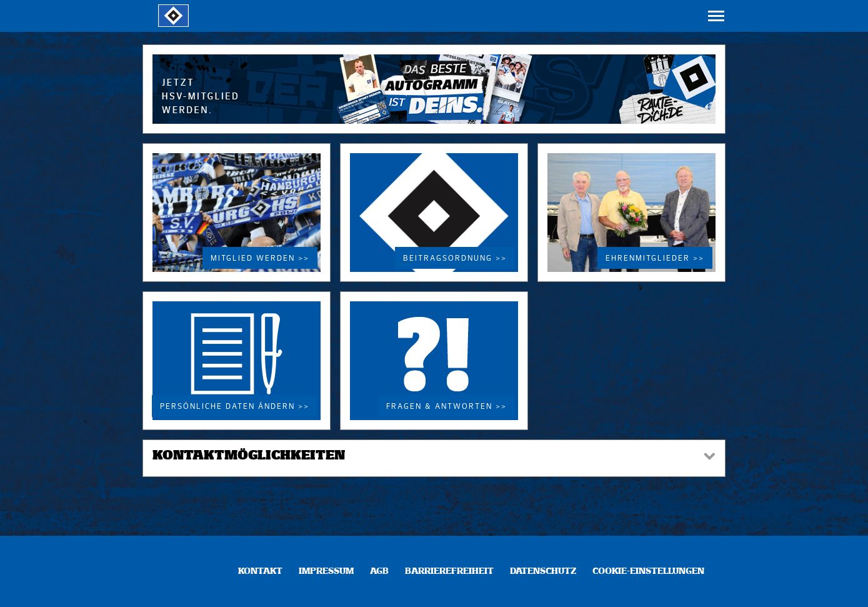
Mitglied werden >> (260, 259)
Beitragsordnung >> (455, 259)
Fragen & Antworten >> (446, 407)
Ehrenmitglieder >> (655, 259)
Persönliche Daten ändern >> (235, 407)
